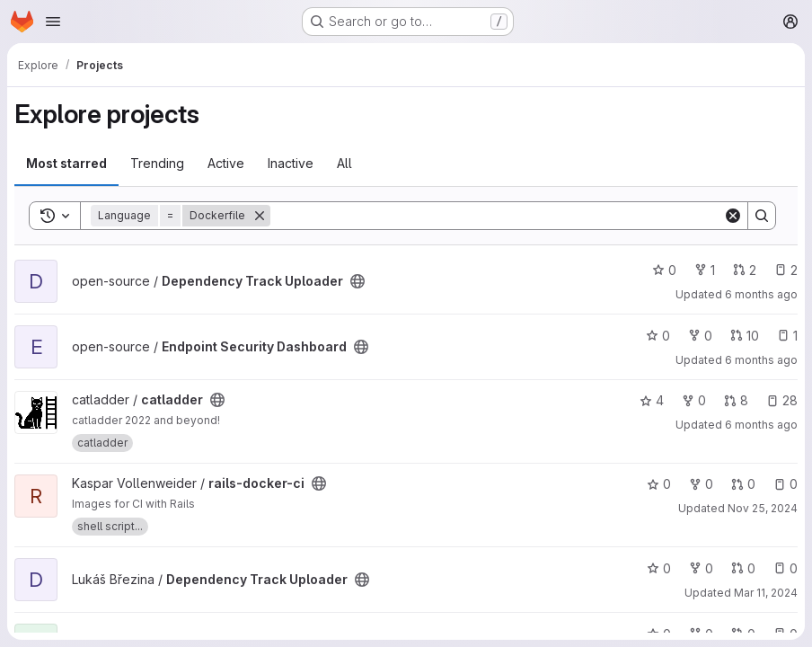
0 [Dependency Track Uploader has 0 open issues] (786, 568)
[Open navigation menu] (53, 22)
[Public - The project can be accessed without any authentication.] (357, 281)
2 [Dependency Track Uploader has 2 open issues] (786, 270)
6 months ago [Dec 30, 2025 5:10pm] (761, 425)
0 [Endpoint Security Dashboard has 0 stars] (658, 336)
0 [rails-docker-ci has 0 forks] (701, 484)
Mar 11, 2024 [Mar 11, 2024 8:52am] (766, 593)
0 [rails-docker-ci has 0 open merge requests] (743, 484)
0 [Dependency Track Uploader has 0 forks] (701, 568)
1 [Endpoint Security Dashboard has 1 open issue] (787, 336)
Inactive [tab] (291, 163)
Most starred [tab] (66, 163)
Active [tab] (226, 163)
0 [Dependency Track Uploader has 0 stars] (664, 270)
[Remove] (260, 216)
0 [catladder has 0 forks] (694, 400)
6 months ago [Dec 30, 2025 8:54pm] (761, 360)
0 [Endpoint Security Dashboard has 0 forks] (700, 336)
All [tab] (344, 163)
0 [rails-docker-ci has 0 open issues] (786, 484)
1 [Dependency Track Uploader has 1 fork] (705, 270)
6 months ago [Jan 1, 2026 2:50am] (761, 294)
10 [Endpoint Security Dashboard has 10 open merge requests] (745, 336)
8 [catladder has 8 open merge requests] (736, 400)
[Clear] (733, 216)
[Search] (497, 216)
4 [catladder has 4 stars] (652, 400)
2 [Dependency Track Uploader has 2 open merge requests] (745, 270)
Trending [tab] (157, 163)
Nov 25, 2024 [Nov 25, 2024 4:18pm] (763, 508)
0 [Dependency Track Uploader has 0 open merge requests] (743, 568)
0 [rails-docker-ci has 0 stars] (659, 484)
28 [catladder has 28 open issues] (782, 400)
